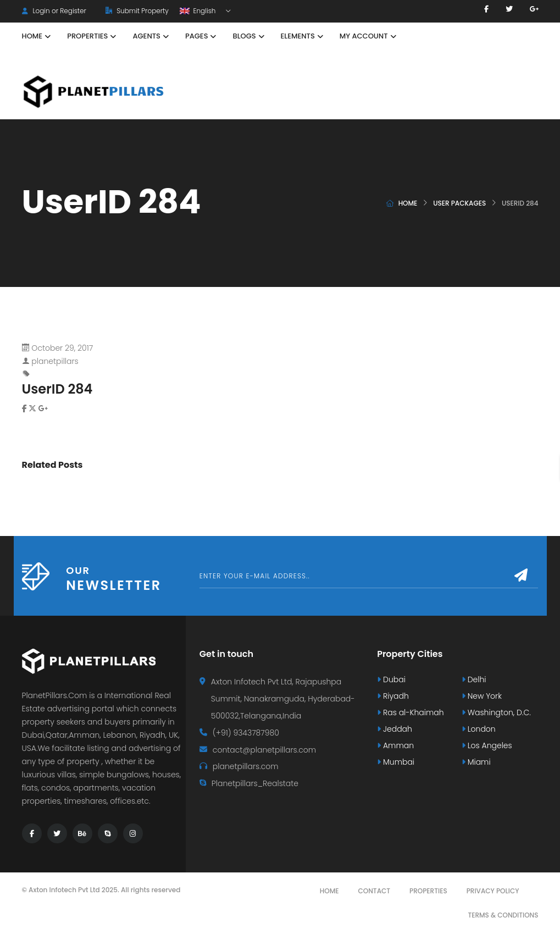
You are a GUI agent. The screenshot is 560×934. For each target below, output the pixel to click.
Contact (375, 891)
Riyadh (393, 696)
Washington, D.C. (496, 712)
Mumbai (396, 762)
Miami (476, 762)
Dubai (391, 679)
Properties (428, 891)
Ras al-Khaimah (411, 712)
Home (408, 203)
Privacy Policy (493, 891)
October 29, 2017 (62, 348)
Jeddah (395, 729)
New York (482, 696)
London (479, 729)
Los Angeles (487, 745)
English (199, 11)
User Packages (459, 203)
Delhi (474, 679)
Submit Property (137, 11)
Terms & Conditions (503, 915)
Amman (395, 745)
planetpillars (55, 361)
